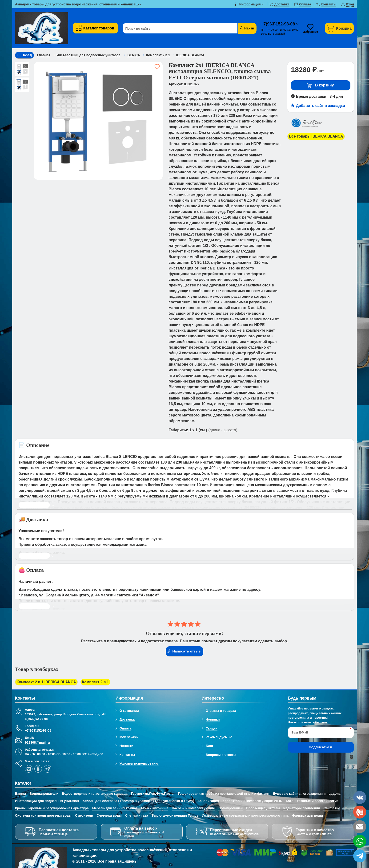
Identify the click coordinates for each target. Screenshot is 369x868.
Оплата (126, 728)
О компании (129, 711)
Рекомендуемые (219, 737)
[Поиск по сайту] (178, 29)
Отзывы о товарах (221, 711)
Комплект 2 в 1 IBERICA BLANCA (47, 682)
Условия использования (139, 763)
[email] (360, 827)
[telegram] (48, 769)
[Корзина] (339, 28)
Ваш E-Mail (300, 733)
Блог (210, 746)
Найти (247, 28)
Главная (44, 55)
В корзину (320, 85)
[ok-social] (38, 769)
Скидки (212, 728)
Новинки (213, 720)
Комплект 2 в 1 (97, 682)
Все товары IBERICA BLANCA (317, 136)
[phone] (360, 812)
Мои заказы (129, 737)
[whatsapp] (360, 841)
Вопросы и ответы (221, 755)
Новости (126, 746)
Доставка (127, 720)
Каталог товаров (95, 28)
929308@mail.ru (37, 742)
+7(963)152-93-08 (279, 24)
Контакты (127, 755)
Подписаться (320, 747)
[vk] (29, 769)
